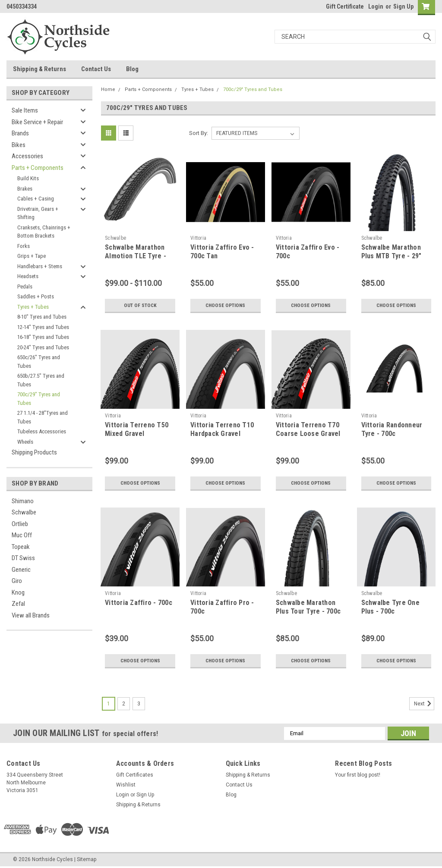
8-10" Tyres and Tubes (42, 317)
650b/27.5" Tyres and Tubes (41, 380)
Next (424, 704)
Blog (132, 69)
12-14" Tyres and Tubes (43, 327)
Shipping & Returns (39, 69)
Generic (21, 570)
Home (108, 89)
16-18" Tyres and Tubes (43, 337)
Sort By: (199, 133)
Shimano (23, 501)
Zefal (18, 604)
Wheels (25, 442)
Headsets (28, 276)
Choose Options (225, 305)
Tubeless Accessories (42, 431)
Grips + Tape (32, 256)
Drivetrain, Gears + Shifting (38, 213)
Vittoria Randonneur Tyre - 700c (392, 429)
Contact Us (96, 69)
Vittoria (198, 238)
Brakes (25, 189)
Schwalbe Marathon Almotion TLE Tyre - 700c (136, 256)
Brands (20, 133)
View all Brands (31, 615)
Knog (18, 592)
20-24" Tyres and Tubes (43, 347)
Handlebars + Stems (40, 266)
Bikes (19, 145)
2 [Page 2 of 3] (124, 704)
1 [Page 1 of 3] (109, 704)
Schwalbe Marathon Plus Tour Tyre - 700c (308, 607)
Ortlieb (20, 524)
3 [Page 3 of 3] (139, 704)
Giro (17, 581)
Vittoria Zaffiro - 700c (139, 603)
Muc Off (22, 535)
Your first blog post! (358, 775)
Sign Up (403, 6)
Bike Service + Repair (37, 122)
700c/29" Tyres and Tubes (39, 399)
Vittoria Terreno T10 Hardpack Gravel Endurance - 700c (222, 434)
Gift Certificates (135, 775)
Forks (24, 246)
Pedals (25, 287)
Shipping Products (34, 452)
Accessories (27, 156)
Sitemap (87, 859)
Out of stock (140, 305)
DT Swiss (23, 558)
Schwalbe (24, 512)
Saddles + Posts (36, 296)
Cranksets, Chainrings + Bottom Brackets (44, 232)
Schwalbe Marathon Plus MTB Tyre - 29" (391, 252)
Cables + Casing (36, 199)
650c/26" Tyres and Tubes (39, 362)
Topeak (21, 547)
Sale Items (25, 110)
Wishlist (126, 785)
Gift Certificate (345, 6)
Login (376, 6)
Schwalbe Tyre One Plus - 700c (390, 607)
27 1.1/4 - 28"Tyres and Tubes (43, 417)
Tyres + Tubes (33, 307)
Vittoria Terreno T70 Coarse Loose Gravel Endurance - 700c (308, 434)
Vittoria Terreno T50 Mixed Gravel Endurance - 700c (137, 434)
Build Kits (28, 178)
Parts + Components (38, 168)
